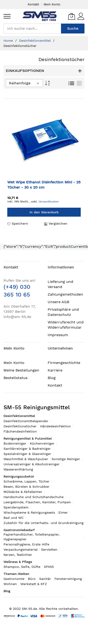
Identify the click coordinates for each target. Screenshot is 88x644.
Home (9, 41)
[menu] (7, 16)
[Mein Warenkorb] (72, 16)
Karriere (55, 370)
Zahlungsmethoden (65, 294)
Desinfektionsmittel (35, 41)
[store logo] (39, 16)
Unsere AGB (58, 302)
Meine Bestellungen (21, 370)
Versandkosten (49, 202)
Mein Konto (52, 4)
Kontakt (33, 4)
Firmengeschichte (64, 363)
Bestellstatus (15, 378)
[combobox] (32, 29)
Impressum (58, 335)
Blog (52, 378)
